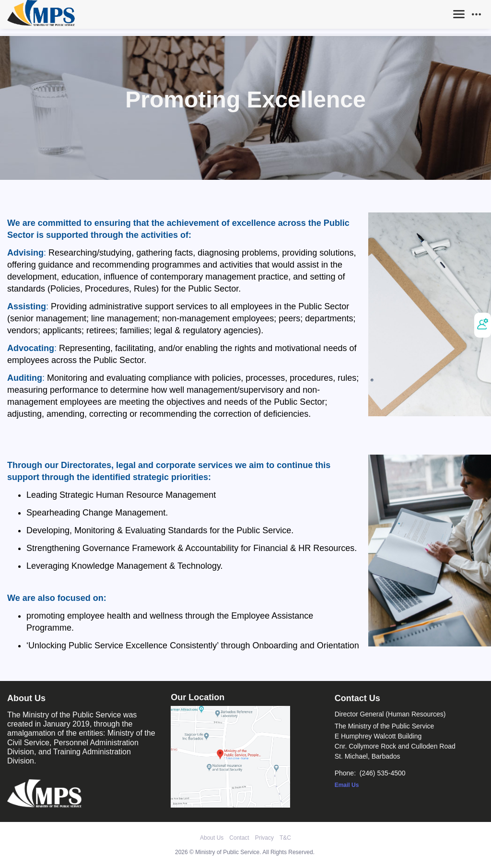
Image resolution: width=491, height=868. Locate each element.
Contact (239, 838)
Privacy (264, 838)
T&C (285, 838)
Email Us (347, 785)
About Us (212, 838)
